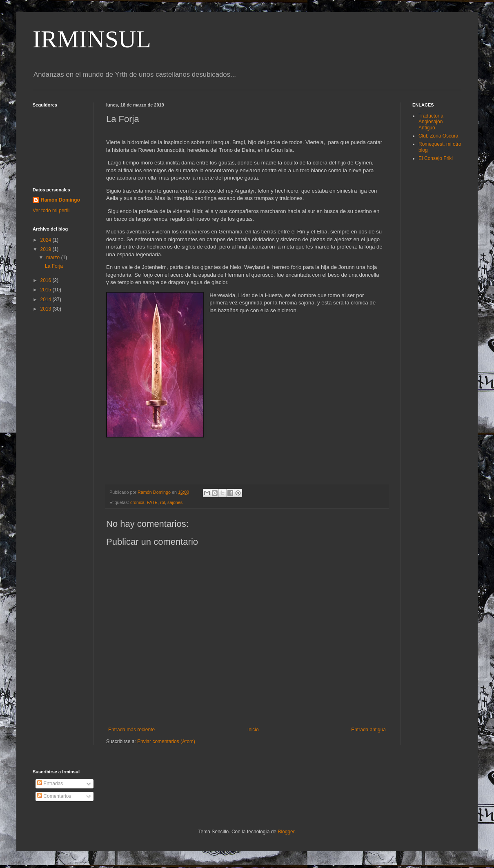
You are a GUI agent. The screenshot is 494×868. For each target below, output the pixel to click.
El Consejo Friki (436, 158)
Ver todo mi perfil (51, 211)
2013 (47, 309)
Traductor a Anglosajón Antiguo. (431, 122)
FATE (152, 502)
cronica (137, 502)
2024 (47, 240)
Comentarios (54, 796)
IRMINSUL (92, 39)
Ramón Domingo (60, 200)
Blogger (286, 832)
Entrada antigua (368, 730)
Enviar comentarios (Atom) (166, 741)
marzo (54, 258)
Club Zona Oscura (438, 136)
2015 (47, 290)
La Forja (54, 266)
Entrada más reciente (131, 730)
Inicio (253, 730)
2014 (47, 300)
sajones (175, 502)
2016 (47, 280)
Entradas (50, 784)
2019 (47, 249)
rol (162, 502)
